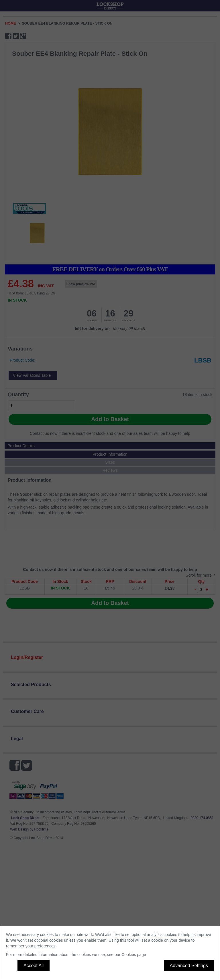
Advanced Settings (189, 966)
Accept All (34, 966)
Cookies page (134, 955)
